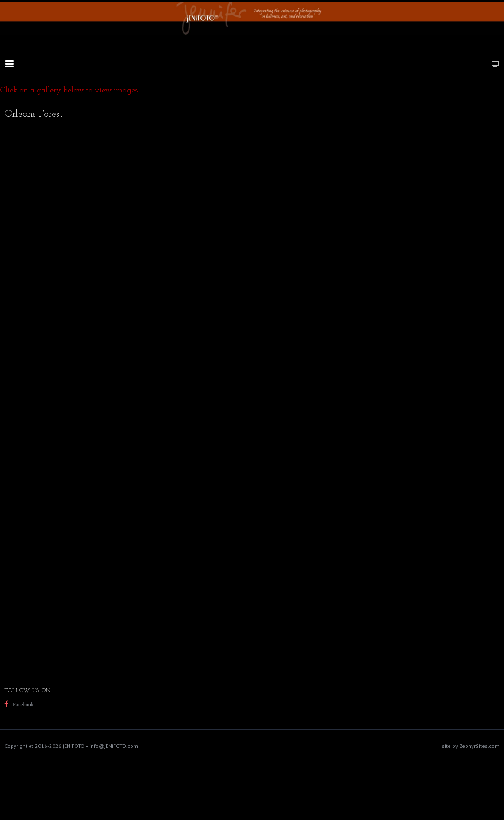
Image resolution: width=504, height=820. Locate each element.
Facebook (23, 705)
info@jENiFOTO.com (114, 746)
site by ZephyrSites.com (471, 746)
